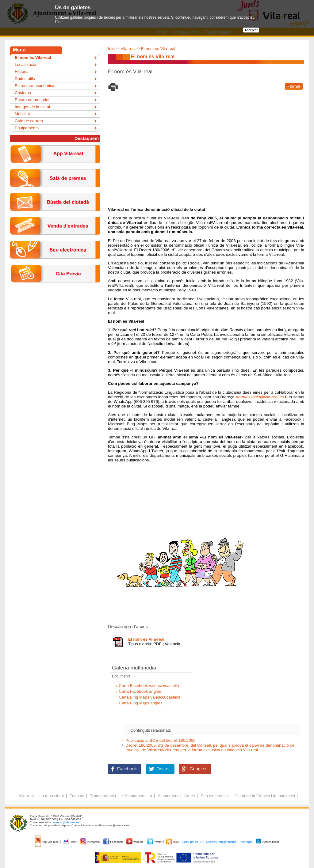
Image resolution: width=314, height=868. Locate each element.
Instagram (90, 842)
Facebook (127, 769)
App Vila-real (47, 842)
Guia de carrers (29, 121)
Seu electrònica (215, 796)
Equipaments (27, 128)
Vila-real (128, 49)
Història (22, 72)
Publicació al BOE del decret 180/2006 (160, 740)
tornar (295, 86)
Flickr (70, 842)
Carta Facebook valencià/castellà (149, 686)
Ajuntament (168, 796)
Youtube (135, 842)
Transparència (103, 796)
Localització (25, 64)
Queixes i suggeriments (221, 842)
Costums (23, 93)
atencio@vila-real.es (66, 822)
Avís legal (246, 842)
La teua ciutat (52, 796)
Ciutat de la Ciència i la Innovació (265, 796)
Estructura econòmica (34, 86)
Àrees (190, 796)
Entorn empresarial (32, 100)
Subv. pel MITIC (193, 842)
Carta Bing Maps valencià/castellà (149, 697)
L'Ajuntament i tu (137, 796)
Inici (112, 49)
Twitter (163, 769)
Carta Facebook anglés (140, 691)
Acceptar (251, 30)
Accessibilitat (267, 842)
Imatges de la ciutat (33, 107)
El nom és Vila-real (158, 49)
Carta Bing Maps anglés (140, 703)
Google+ (198, 769)
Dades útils (25, 79)
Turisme (77, 796)
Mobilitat (22, 114)
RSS (173, 842)
